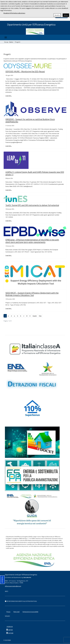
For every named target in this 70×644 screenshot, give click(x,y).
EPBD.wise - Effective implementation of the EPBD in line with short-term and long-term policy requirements (32, 241)
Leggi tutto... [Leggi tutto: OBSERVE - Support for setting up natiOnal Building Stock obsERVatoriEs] (9, 146)
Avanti (35, 316)
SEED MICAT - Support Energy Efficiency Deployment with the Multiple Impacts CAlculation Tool (32, 294)
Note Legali (16, 612)
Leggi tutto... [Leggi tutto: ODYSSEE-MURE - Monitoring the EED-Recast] (9, 96)
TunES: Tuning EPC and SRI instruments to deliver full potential (32, 205)
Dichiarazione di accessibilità (30, 612)
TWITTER (10, 630)
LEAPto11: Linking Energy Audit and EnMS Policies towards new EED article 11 (35, 173)
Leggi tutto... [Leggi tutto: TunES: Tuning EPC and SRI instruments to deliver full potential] (9, 221)
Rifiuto (66, 15)
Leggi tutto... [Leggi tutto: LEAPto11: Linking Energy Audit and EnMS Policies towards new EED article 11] (9, 190)
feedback (2, 580)
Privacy (8, 612)
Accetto (57, 15)
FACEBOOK (10, 627)
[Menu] (6, 38)
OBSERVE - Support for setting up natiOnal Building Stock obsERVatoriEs (30, 121)
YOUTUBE (10, 633)
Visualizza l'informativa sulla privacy (14, 13)
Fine (40, 316)
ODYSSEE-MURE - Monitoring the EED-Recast (25, 72)
